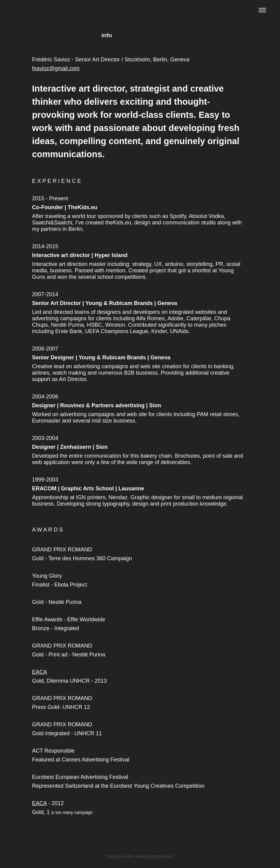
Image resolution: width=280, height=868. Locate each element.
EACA (39, 672)
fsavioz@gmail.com (56, 68)
